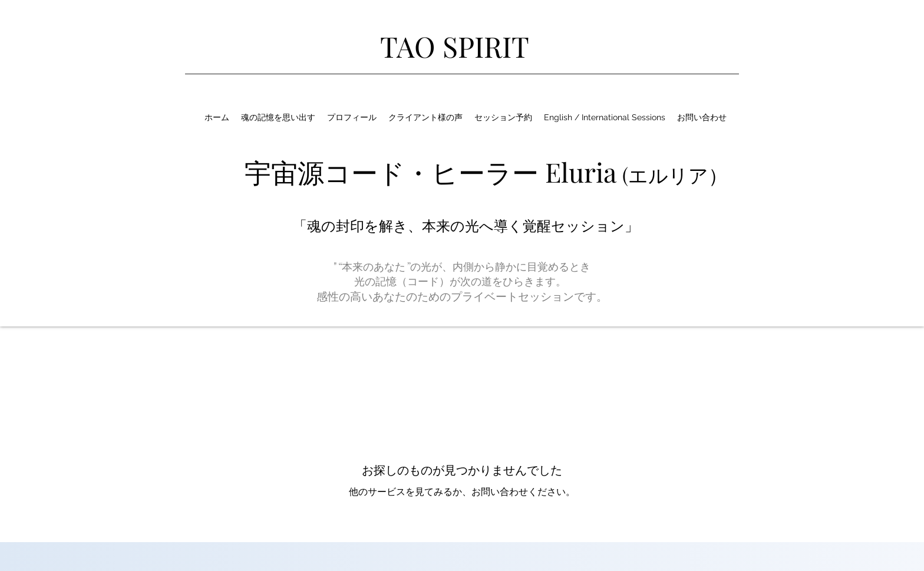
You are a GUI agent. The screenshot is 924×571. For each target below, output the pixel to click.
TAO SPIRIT (455, 46)
